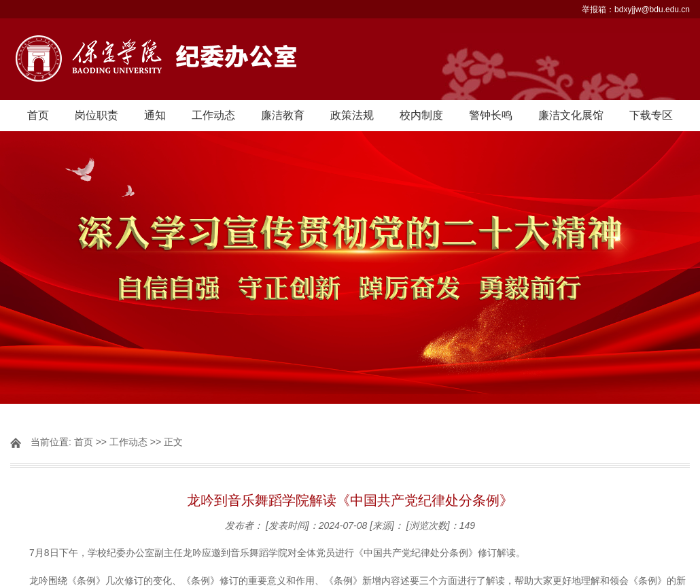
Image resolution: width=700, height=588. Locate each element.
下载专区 (651, 115)
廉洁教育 (283, 115)
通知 (155, 115)
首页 (38, 115)
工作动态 (213, 115)
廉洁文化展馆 (571, 115)
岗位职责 (97, 115)
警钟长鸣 (491, 115)
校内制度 (421, 115)
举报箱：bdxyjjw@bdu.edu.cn (636, 10)
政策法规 (352, 115)
